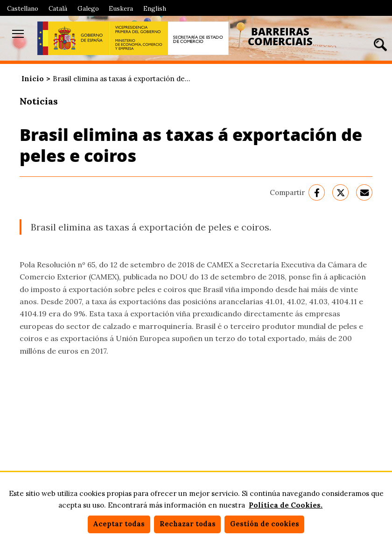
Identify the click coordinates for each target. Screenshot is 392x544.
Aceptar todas (119, 524)
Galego (88, 8)
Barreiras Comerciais (280, 37)
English (155, 8)
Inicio (33, 79)
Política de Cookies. (286, 505)
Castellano (23, 8)
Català (58, 8)
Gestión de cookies (265, 524)
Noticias (39, 101)
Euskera (121, 8)
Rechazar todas (188, 524)
